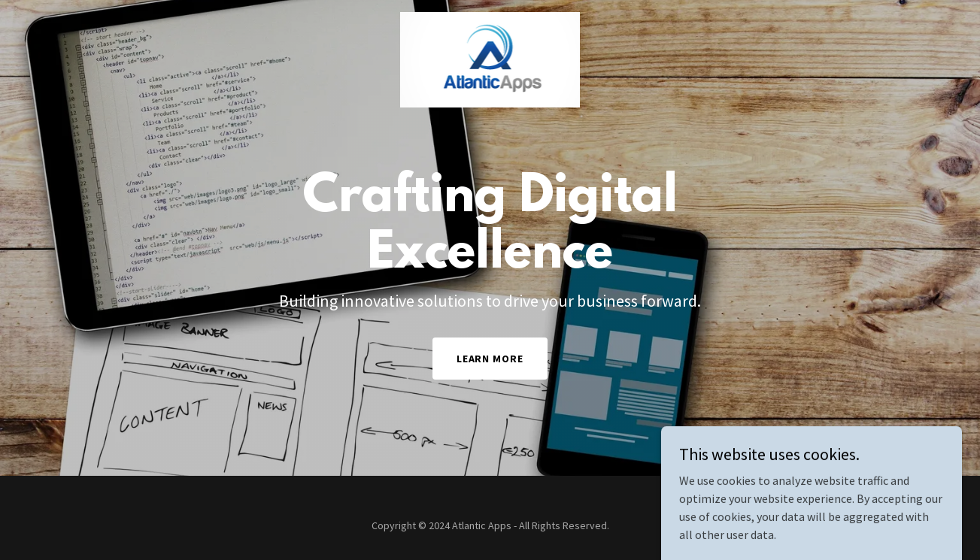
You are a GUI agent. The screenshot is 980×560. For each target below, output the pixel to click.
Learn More (490, 359)
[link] (490, 18)
